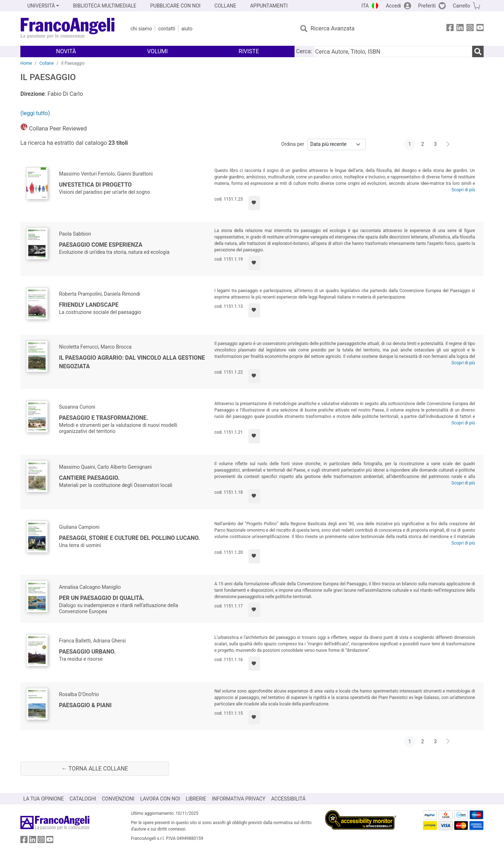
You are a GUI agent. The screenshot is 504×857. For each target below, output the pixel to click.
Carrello (461, 6)
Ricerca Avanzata (333, 28)
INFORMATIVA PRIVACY (239, 799)
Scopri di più (463, 190)
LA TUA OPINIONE (44, 799)
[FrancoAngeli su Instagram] (470, 29)
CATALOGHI (83, 799)
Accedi (393, 6)
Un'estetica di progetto (95, 185)
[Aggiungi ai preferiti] (254, 203)
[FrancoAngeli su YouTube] (480, 29)
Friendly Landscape (89, 305)
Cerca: (304, 51)
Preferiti (427, 6)
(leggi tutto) (35, 113)
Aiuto (187, 29)
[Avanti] (448, 144)
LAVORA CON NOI (160, 799)
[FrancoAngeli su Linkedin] (460, 29)
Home (26, 63)
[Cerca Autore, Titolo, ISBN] (393, 51)
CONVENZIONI (118, 799)
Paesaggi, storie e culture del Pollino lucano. (130, 538)
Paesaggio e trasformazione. (103, 418)
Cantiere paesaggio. (89, 478)
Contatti (167, 29)
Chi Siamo (141, 29)
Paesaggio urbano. (87, 652)
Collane (46, 63)
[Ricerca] (478, 51)
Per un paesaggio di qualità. (102, 598)
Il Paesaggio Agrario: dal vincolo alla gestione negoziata (132, 362)
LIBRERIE (196, 799)
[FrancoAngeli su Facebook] (450, 29)
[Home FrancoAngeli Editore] (68, 29)
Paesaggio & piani (85, 705)
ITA (365, 6)
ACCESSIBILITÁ (288, 799)
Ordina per (293, 144)
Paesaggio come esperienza (101, 245)
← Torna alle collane (95, 769)
